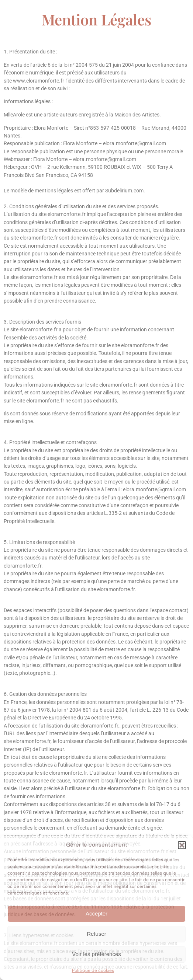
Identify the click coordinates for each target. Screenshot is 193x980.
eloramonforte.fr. (69, 773)
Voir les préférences (96, 954)
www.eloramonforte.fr (39, 81)
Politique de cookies (93, 970)
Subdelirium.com (124, 191)
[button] (182, 845)
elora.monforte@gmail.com (135, 143)
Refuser (96, 934)
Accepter (96, 913)
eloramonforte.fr (67, 214)
